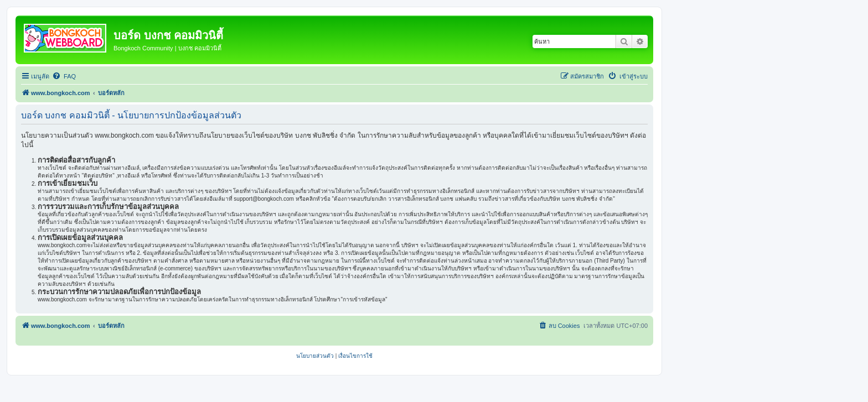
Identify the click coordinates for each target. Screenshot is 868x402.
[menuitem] (64, 76)
